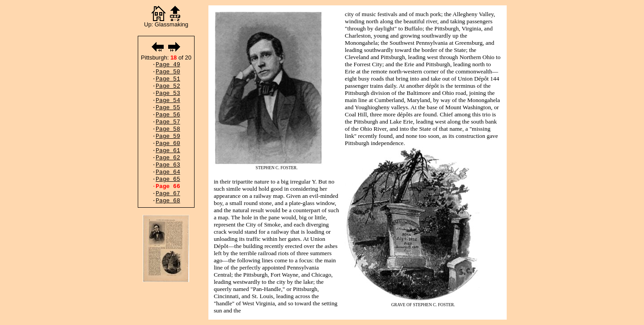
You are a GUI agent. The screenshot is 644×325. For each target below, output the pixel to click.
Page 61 (168, 151)
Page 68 (168, 201)
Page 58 (168, 129)
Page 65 (168, 179)
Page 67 (168, 194)
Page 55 (168, 108)
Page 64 (168, 172)
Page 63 (168, 165)
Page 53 (168, 93)
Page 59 (168, 136)
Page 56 (168, 115)
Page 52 (168, 86)
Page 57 (168, 122)
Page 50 (168, 72)
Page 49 (168, 65)
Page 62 (168, 158)
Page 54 (168, 100)
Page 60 (168, 143)
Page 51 (168, 79)
